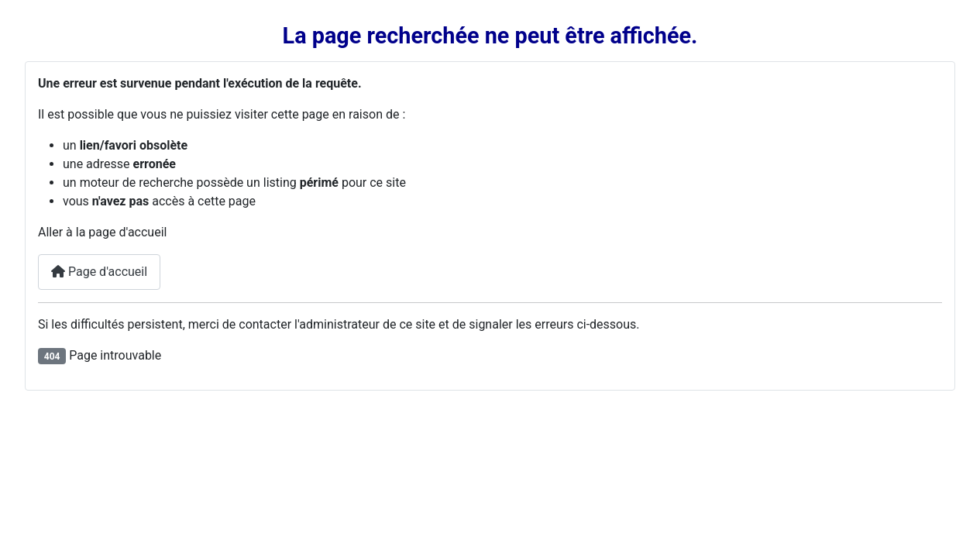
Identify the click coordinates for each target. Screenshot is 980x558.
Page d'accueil (99, 272)
